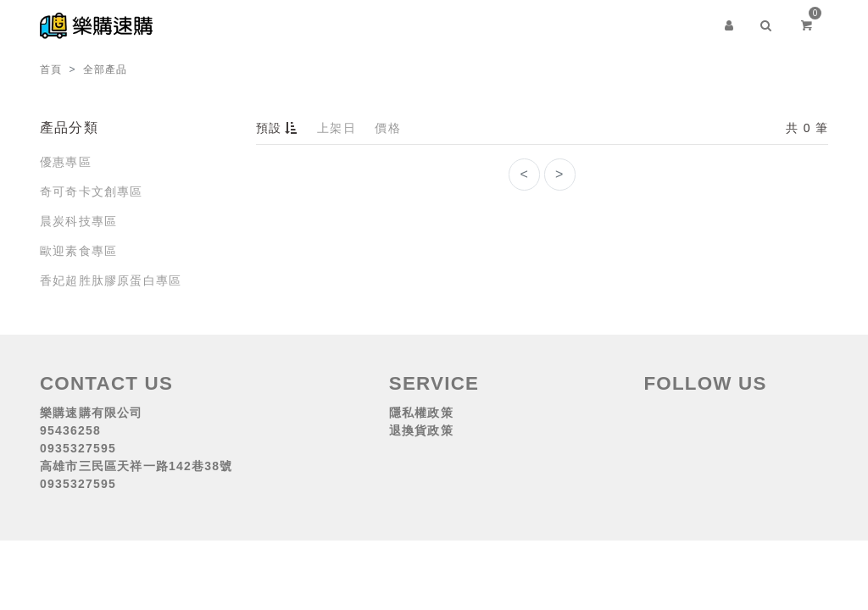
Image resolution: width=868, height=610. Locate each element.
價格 (387, 128)
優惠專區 (66, 162)
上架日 (337, 128)
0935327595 (78, 448)
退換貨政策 (421, 430)
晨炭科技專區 (78, 221)
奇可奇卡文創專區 (92, 191)
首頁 (51, 69)
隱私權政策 (421, 413)
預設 (279, 128)
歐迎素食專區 (78, 251)
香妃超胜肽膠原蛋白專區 (111, 280)
